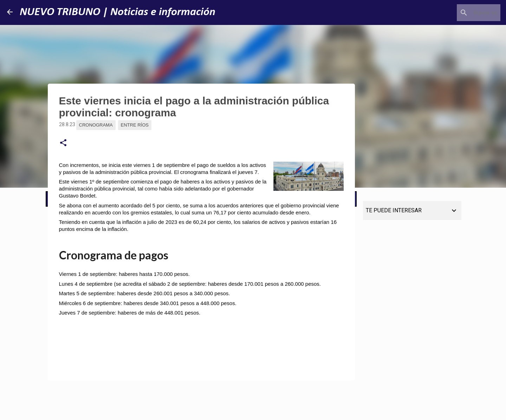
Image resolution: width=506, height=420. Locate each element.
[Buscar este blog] (463, 13)
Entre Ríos (135, 125)
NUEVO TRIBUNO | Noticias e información (118, 12)
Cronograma (96, 125)
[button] (63, 143)
